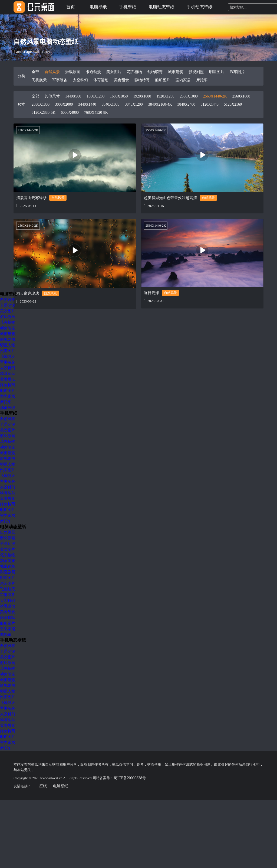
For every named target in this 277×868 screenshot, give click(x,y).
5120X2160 (233, 104)
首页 (71, 7)
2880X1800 (41, 104)
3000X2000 (64, 104)
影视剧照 (196, 72)
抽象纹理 (8, 408)
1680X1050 (119, 96)
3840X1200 (134, 104)
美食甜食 (121, 80)
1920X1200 (166, 96)
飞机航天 (39, 80)
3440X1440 (87, 104)
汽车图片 (237, 72)
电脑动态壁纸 (161, 7)
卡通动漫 (93, 72)
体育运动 (101, 80)
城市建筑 (176, 72)
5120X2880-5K (44, 113)
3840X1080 (110, 104)
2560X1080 (189, 96)
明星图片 (217, 72)
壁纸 (43, 786)
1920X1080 (142, 96)
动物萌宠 (155, 72)
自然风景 (52, 72)
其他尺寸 (52, 96)
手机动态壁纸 (200, 7)
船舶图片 (163, 80)
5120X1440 (210, 104)
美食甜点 (8, 379)
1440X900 (73, 96)
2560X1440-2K (215, 96)
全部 (35, 72)
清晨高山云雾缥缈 (31, 198)
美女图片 (114, 72)
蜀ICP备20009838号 (130, 778)
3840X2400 (186, 104)
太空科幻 (80, 80)
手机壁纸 (128, 7)
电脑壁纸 (98, 7)
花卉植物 (134, 72)
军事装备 (60, 80)
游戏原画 (73, 72)
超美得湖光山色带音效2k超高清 (170, 198)
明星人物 (8, 345)
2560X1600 (241, 96)
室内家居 (183, 80)
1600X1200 (95, 96)
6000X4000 (70, 113)
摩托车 (202, 80)
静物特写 (142, 80)
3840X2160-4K (160, 104)
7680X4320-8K (96, 113)
